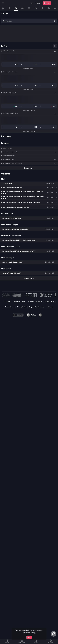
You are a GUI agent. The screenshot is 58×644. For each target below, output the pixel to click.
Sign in (38, 3)
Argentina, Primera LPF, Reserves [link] (13, 163)
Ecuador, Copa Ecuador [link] (10, 93)
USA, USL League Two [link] (9, 51)
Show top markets (29, 69)
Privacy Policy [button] (21, 307)
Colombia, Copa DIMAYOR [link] (10, 114)
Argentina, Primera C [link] (9, 160)
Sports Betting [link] (49, 302)
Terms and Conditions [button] (35, 302)
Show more (29, 168)
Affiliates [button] (50, 307)
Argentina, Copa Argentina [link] (11, 152)
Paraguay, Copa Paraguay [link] (10, 72)
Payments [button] (16, 302)
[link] (3, 8)
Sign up (47, 3)
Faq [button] (24, 302)
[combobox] (54, 3)
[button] (29, 51)
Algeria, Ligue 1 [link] (8, 148)
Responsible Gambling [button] (36, 307)
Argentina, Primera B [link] (9, 156)
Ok (29, 637)
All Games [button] (7, 302)
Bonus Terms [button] (10, 307)
